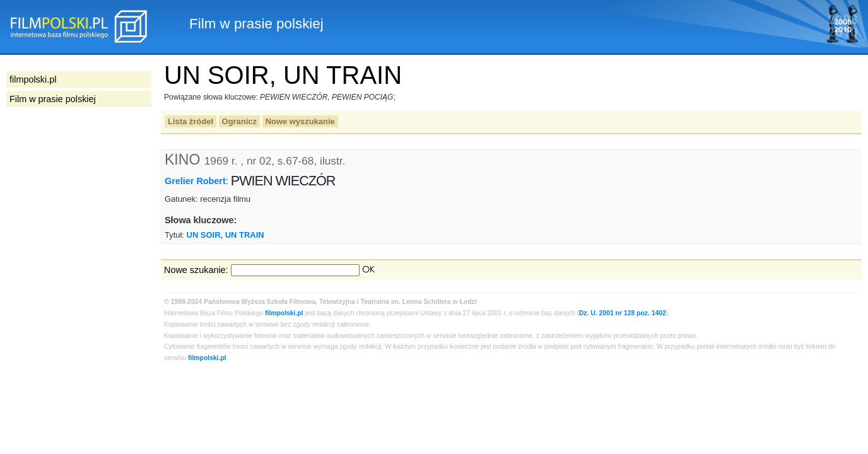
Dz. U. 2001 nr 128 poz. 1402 (623, 313)
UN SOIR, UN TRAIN (226, 235)
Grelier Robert (195, 181)
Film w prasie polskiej (53, 99)
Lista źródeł (191, 121)
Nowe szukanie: (196, 270)
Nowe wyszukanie (300, 121)
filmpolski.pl (284, 313)
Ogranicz (239, 121)
